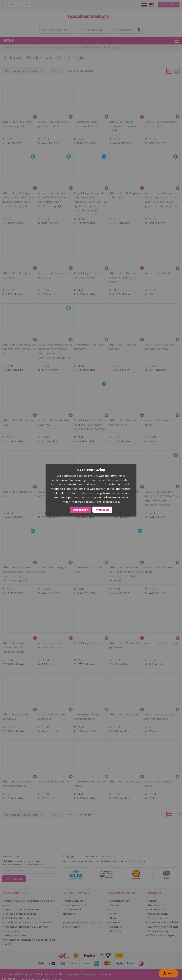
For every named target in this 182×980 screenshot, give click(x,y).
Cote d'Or (116, 931)
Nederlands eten (120, 901)
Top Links (9, 5)
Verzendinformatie (159, 918)
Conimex (115, 922)
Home (9, 48)
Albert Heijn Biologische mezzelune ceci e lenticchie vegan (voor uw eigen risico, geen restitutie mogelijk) (90, 202)
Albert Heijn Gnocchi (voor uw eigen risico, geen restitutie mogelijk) (90, 425)
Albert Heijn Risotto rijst (54, 782)
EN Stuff (152, 5)
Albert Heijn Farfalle (159, 273)
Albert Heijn (21, 48)
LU (112, 909)
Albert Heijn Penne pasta (90, 643)
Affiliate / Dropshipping (162, 935)
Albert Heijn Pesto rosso (161, 643)
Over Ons (154, 905)
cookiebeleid (111, 502)
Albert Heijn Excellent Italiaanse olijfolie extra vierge (125, 278)
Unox (113, 918)
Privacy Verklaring (158, 931)
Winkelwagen (125, 30)
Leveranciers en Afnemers (163, 927)
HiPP (113, 914)
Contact (153, 901)
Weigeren (102, 510)
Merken (114, 905)
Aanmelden (169, 5)
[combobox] (58, 30)
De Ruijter (116, 927)
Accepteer (81, 510)
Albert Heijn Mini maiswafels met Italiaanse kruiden (14, 647)
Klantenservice (157, 909)
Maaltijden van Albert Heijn (67, 48)
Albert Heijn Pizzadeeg (124, 715)
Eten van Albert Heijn (40, 48)
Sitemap (106, 974)
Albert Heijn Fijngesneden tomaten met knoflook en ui (19, 349)
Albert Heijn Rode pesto (125, 782)
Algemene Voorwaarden (83, 974)
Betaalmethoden (158, 914)
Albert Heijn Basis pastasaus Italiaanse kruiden (123, 126)
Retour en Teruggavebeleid (164, 922)
